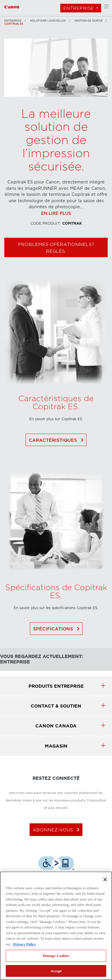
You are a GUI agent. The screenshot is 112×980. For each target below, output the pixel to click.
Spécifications (57, 642)
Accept (56, 971)
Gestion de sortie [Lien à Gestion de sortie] (88, 21)
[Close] (105, 879)
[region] (56, 926)
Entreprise (79, 8)
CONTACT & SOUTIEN (56, 706)
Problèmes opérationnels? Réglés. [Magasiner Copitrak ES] (56, 261)
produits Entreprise (56, 686)
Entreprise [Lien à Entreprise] (13, 21)
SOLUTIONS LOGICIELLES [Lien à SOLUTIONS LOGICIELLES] (48, 21)
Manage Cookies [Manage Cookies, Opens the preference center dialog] (56, 956)
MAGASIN (56, 746)
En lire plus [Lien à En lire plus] (56, 226)
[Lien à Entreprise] (12, 6)
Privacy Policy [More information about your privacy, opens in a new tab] (25, 944)
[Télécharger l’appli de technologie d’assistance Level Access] (56, 864)
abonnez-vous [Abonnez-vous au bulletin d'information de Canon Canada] (57, 830)
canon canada (56, 726)
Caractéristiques (57, 453)
